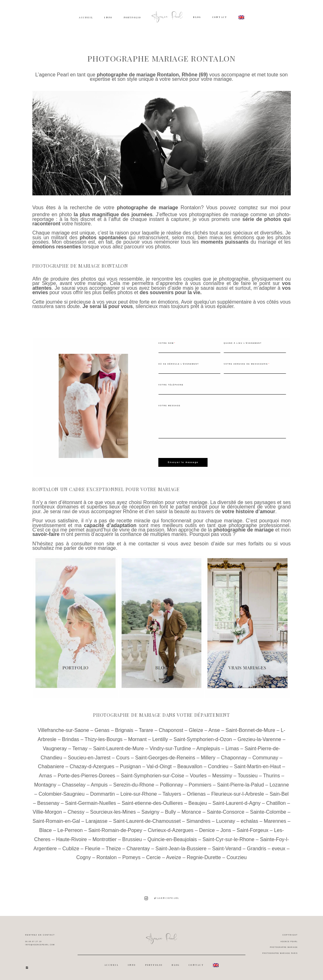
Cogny (84, 856)
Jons (226, 829)
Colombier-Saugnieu (62, 792)
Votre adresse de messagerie (246, 364)
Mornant (137, 738)
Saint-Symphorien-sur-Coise (153, 774)
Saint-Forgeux (253, 829)
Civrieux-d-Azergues (170, 829)
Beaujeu (198, 802)
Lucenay (226, 820)
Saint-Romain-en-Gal (56, 820)
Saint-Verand (227, 847)
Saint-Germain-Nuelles (91, 802)
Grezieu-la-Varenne (259, 738)
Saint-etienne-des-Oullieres (152, 802)
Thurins (271, 774)
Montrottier (104, 838)
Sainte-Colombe (268, 810)
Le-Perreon (70, 829)
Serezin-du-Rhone (134, 783)
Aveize (173, 856)
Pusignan (130, 765)
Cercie (153, 856)
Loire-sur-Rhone (139, 792)
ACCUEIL (86, 18)
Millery (208, 756)
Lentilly (160, 738)
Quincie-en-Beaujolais (172, 838)
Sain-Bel (279, 792)
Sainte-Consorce (225, 810)
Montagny (45, 783)
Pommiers (200, 783)
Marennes (275, 820)
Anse (214, 729)
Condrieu (218, 765)
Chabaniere (51, 765)
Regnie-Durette (204, 856)
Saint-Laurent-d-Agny (237, 802)
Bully (170, 810)
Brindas (71, 738)
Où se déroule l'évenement (179, 364)
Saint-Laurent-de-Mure (118, 747)
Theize (113, 847)
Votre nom (166, 343)
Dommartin (103, 792)
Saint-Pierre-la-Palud (241, 783)
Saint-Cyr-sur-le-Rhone (229, 838)
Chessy (76, 810)
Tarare (146, 729)
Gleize (196, 729)
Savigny (150, 810)
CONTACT (220, 17)
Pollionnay (172, 783)
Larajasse (96, 820)
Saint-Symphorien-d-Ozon (203, 738)
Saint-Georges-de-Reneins (165, 756)
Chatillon (276, 802)
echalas (249, 820)
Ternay (80, 747)
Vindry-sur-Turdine (170, 747)
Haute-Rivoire (72, 838)
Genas (102, 729)
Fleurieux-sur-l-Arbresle (238, 792)
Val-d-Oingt (159, 765)
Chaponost (171, 729)
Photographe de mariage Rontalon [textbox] (80, 266)
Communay (265, 756)
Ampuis (99, 783)
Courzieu (237, 856)
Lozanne (279, 783)
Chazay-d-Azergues (92, 765)
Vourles (198, 774)
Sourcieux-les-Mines (113, 810)
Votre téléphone (171, 385)
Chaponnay (234, 756)
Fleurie (93, 847)
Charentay (138, 847)
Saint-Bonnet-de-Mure (250, 729)
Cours (123, 756)
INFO (108, 18)
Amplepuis (208, 747)
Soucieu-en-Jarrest (89, 756)
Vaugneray (55, 747)
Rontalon (191, 208)
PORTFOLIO (132, 18)
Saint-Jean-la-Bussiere (181, 847)
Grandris (257, 847)
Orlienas (196, 792)
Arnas (45, 774)
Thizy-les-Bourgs (103, 738)
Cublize (71, 847)
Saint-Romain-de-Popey (115, 829)
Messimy (222, 774)
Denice (207, 829)
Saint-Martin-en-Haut (258, 765)
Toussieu (247, 774)
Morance (191, 810)
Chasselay (74, 783)
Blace (45, 829)
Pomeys (132, 856)
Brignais (124, 729)
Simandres (198, 820)
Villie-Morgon (47, 810)
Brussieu (132, 838)
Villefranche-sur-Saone (63, 729)
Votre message (169, 406)
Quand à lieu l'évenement (243, 343)
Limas (232, 747)
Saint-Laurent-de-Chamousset (147, 820)
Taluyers (172, 792)
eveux (279, 847)
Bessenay (48, 802)
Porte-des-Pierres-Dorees (86, 774)
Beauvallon (190, 765)
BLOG (197, 17)
